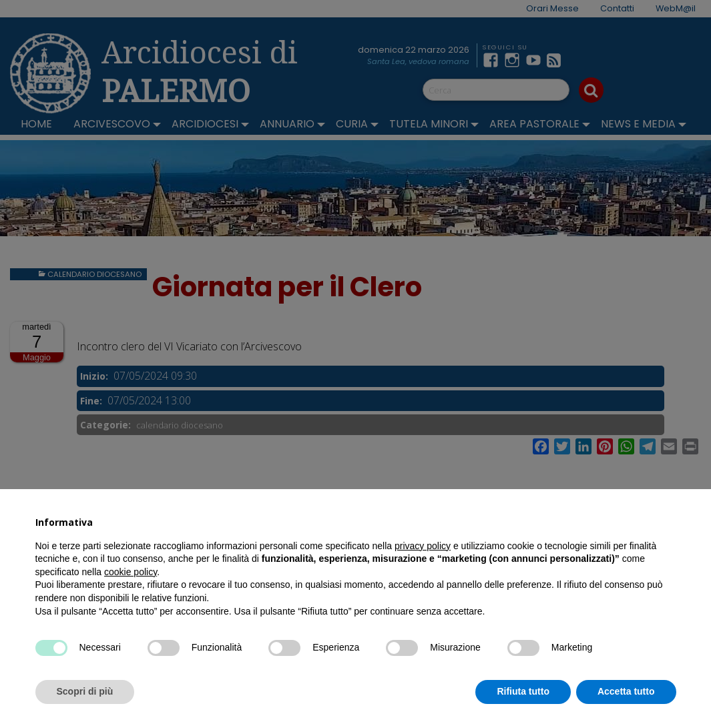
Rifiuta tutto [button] (523, 691)
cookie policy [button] (131, 572)
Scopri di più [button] (85, 691)
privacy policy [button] (423, 546)
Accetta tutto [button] (626, 691)
